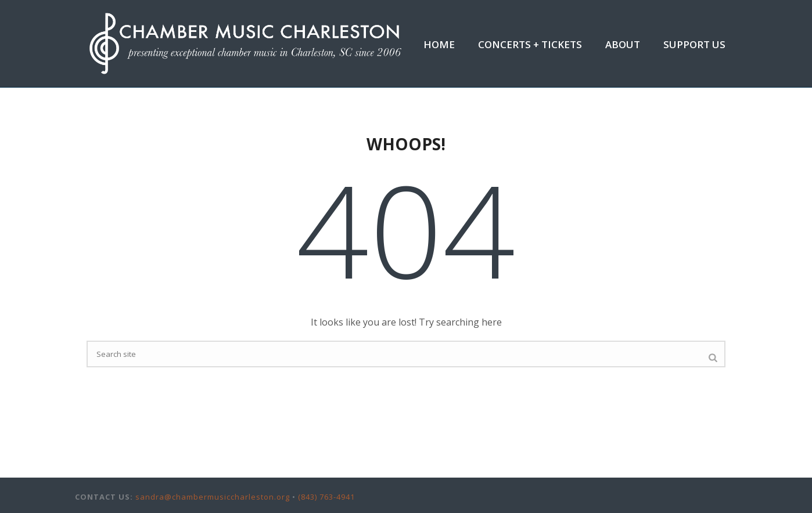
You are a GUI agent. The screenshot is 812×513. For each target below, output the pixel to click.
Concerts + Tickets (530, 44)
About (623, 44)
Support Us (694, 44)
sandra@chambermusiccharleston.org (213, 497)
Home (439, 44)
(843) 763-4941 (326, 497)
